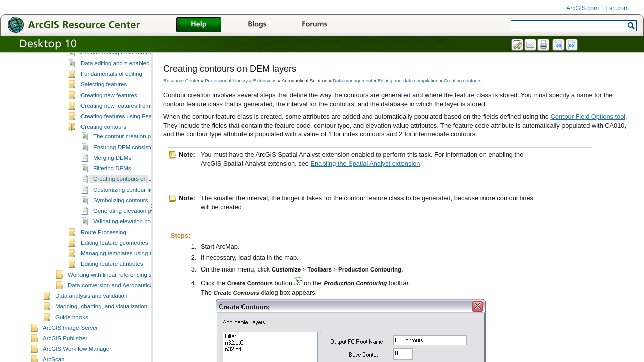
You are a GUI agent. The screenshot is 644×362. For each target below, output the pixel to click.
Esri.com (617, 8)
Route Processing (103, 251)
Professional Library (226, 81)
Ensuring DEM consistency (128, 166)
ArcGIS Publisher (65, 357)
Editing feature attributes (112, 283)
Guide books (72, 336)
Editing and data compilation (408, 81)
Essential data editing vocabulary (123, 61)
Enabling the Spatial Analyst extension (365, 164)
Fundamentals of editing (111, 93)
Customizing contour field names (135, 209)
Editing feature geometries (114, 262)
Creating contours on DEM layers (136, 198)
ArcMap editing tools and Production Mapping (139, 71)
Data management (352, 81)
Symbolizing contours (120, 219)
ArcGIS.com (582, 8)
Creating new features (109, 114)
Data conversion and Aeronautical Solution (123, 304)
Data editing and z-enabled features (126, 82)
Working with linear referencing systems (119, 294)
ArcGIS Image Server (70, 347)
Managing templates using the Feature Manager (142, 273)
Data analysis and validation (91, 315)
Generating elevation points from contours (147, 230)
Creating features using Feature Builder (131, 135)
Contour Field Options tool (588, 116)
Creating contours (103, 146)
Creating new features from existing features (137, 125)
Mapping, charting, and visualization (101, 325)
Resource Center (181, 81)
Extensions (265, 81)
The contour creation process (131, 155)
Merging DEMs (112, 177)
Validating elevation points (127, 240)
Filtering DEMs (112, 188)
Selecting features (104, 104)
